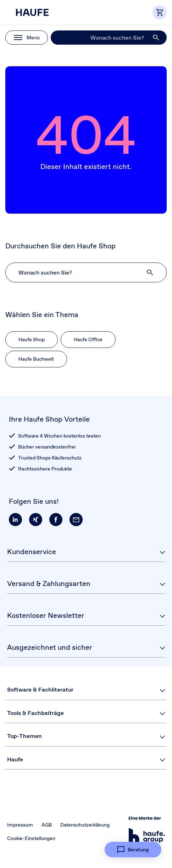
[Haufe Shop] (41, 12)
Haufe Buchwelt (36, 359)
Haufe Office (88, 339)
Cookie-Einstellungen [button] (31, 838)
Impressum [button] (20, 825)
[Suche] (109, 38)
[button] (156, 38)
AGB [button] (47, 825)
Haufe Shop (32, 339)
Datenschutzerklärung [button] (85, 825)
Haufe (15, 759)
